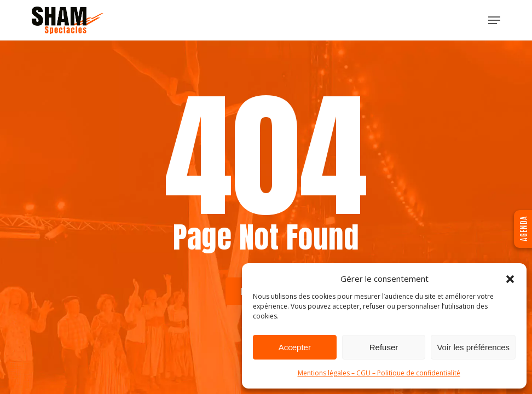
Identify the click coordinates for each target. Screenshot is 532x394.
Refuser (384, 347)
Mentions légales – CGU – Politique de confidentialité (379, 373)
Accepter (295, 347)
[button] (510, 279)
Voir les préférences (473, 347)
